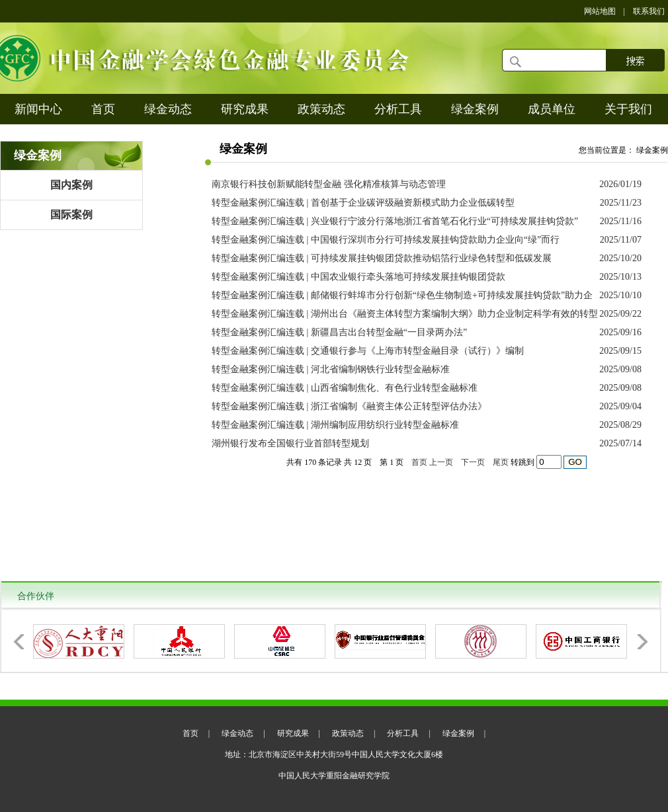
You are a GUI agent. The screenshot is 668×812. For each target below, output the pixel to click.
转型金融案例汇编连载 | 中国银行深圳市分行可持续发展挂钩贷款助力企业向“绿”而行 (386, 240)
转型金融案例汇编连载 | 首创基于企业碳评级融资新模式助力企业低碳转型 (363, 203)
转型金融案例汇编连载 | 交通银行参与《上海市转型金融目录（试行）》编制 (368, 351)
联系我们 (649, 11)
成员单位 (552, 109)
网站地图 (600, 11)
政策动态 (321, 109)
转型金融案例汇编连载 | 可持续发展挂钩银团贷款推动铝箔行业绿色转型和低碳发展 (382, 258)
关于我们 (628, 109)
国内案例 (71, 185)
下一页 (473, 462)
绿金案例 (475, 109)
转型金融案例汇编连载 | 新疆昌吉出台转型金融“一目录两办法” (339, 332)
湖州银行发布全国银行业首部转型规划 (290, 443)
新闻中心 (38, 109)
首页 (103, 109)
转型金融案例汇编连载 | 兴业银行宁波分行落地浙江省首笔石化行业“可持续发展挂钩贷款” (395, 221)
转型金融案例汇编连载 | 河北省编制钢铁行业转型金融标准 (331, 369)
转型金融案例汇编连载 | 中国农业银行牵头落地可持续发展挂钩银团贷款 (358, 277)
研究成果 (245, 109)
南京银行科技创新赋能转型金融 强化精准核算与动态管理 (329, 184)
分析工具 (398, 109)
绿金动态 (168, 109)
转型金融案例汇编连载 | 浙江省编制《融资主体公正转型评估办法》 (349, 406)
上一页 (441, 462)
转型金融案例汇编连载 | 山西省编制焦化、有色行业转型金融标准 (345, 388)
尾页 (501, 462)
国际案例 (71, 215)
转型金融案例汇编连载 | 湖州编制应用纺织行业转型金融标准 (335, 425)
